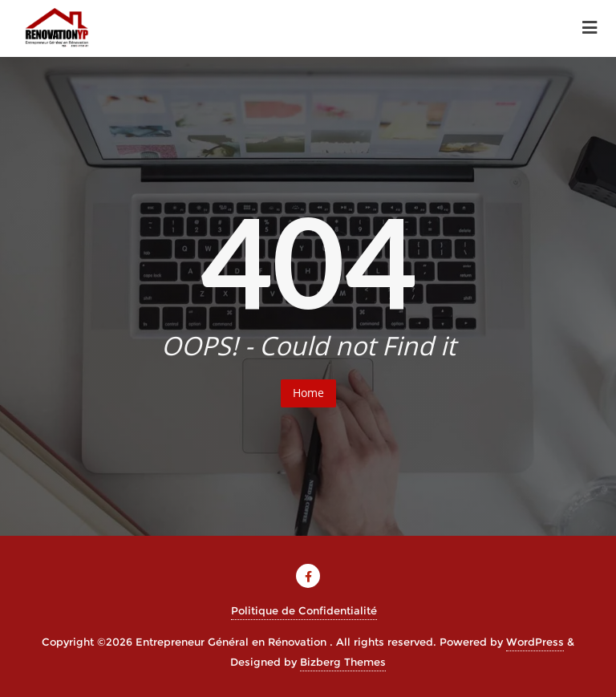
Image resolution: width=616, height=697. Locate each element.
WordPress (535, 642)
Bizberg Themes (343, 662)
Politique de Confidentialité (304, 610)
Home (308, 393)
